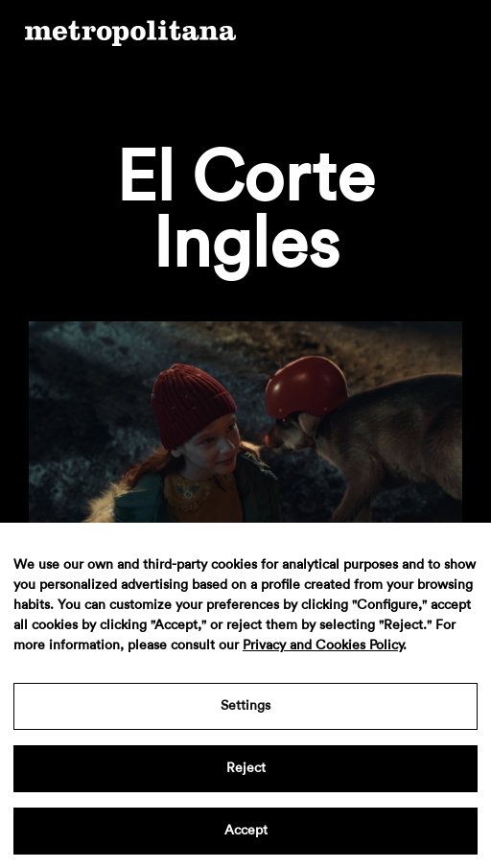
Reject (246, 768)
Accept (246, 831)
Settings (245, 706)
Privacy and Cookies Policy (323, 645)
